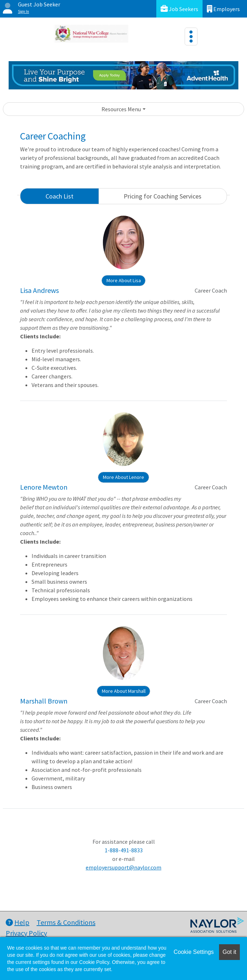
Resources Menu (121, 109)
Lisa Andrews (39, 290)
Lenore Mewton (44, 487)
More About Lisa (124, 280)
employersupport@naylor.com (123, 867)
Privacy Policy (26, 933)
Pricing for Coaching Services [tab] (163, 196)
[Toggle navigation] (191, 36)
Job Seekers (179, 9)
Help (18, 922)
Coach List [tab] (60, 196)
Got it (229, 952)
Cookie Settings (194, 952)
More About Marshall (124, 691)
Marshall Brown (44, 701)
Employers (223, 9)
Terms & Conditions (66, 922)
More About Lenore (123, 477)
